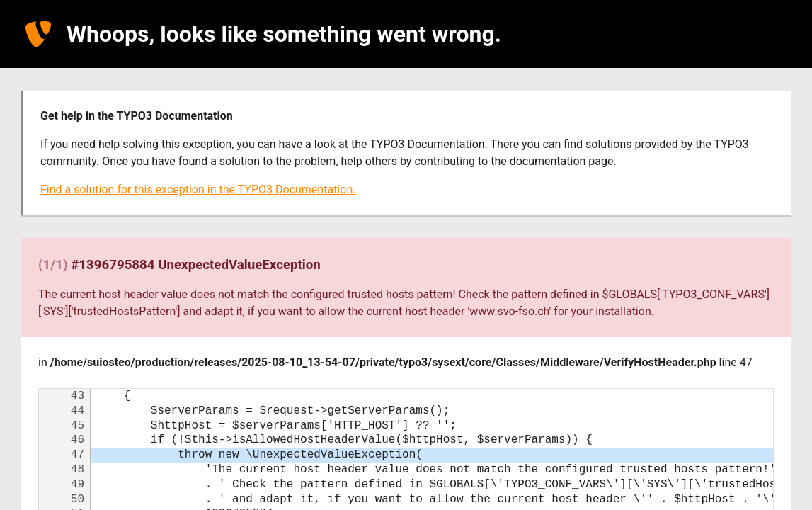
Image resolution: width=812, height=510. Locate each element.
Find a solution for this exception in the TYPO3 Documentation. (198, 189)
